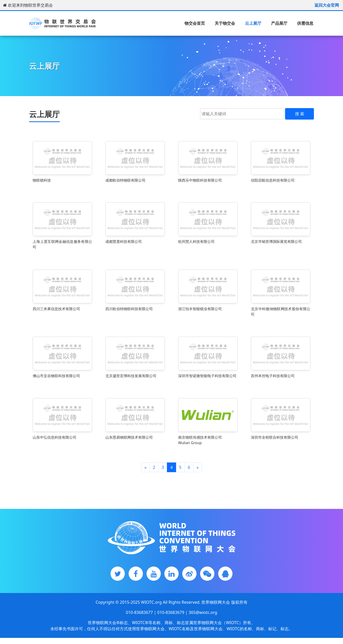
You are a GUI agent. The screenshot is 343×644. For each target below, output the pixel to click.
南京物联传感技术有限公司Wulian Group (203, 434)
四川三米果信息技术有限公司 (59, 303)
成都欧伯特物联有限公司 (129, 174)
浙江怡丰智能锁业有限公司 (203, 303)
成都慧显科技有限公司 (128, 236)
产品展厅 (279, 23)
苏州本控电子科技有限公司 (276, 369)
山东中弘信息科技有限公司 (58, 432)
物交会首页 (195, 23)
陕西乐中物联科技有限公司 (203, 174)
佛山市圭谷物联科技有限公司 (59, 369)
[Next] (198, 467)
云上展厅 (253, 23)
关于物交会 (225, 23)
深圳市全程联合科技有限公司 (277, 432)
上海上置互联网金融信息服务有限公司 (63, 238)
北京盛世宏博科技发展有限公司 (133, 369)
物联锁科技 (50, 174)
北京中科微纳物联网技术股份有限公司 (281, 305)
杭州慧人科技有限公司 (201, 236)
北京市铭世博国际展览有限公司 (278, 236)
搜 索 (300, 114)
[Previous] (145, 467)
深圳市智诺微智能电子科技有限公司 (208, 369)
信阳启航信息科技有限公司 (276, 174)
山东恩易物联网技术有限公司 (131, 432)
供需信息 (305, 23)
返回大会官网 (327, 5)
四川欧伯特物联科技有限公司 (131, 303)
